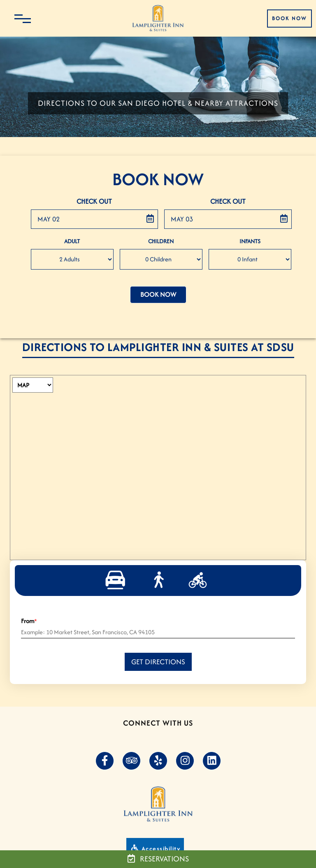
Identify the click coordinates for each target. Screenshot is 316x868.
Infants (250, 241)
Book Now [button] (158, 294)
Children (161, 241)
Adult (72, 241)
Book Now (289, 18)
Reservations (158, 859)
